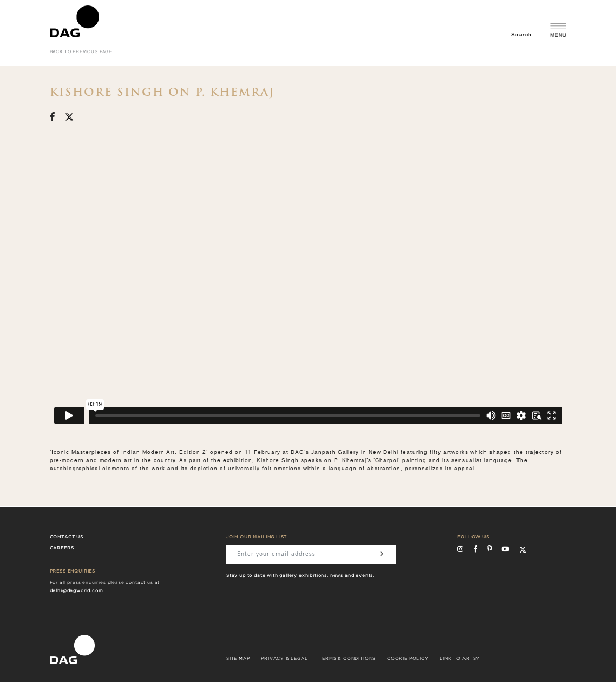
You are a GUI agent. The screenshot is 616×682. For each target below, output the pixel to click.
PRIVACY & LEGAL (284, 658)
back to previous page (81, 52)
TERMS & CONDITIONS (347, 658)
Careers (62, 548)
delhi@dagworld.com (77, 591)
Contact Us (67, 537)
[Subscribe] (382, 554)
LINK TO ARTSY (460, 658)
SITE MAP (238, 658)
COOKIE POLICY (408, 658)
